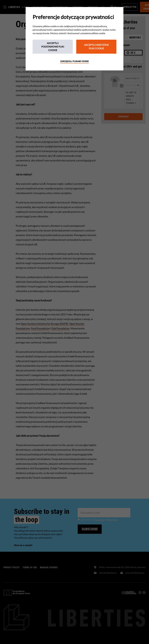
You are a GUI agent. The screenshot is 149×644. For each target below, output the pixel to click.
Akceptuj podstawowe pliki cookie (53, 47)
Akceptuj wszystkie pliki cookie (96, 47)
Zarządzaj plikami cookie (74, 61)
